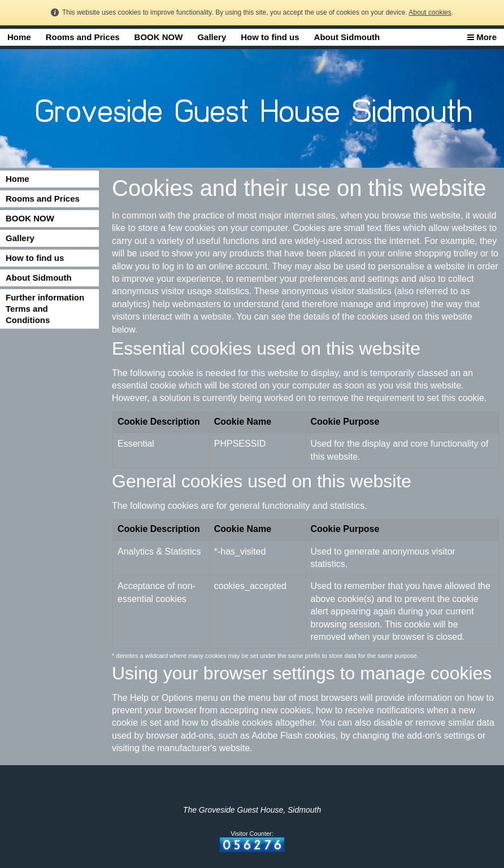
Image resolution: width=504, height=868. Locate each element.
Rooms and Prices (83, 37)
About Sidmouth (347, 37)
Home (19, 37)
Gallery (212, 37)
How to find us (270, 37)
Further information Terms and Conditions (45, 309)
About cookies (430, 12)
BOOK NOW (159, 37)
